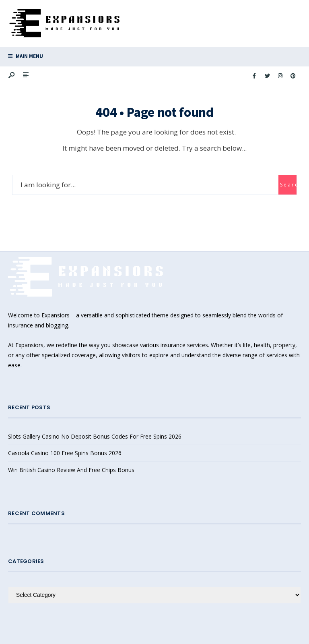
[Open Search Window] (12, 76)
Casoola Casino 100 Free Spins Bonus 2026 (65, 453)
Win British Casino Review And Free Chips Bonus (71, 470)
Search (288, 185)
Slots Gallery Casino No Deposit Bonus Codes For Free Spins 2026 (95, 436)
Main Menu (26, 56)
